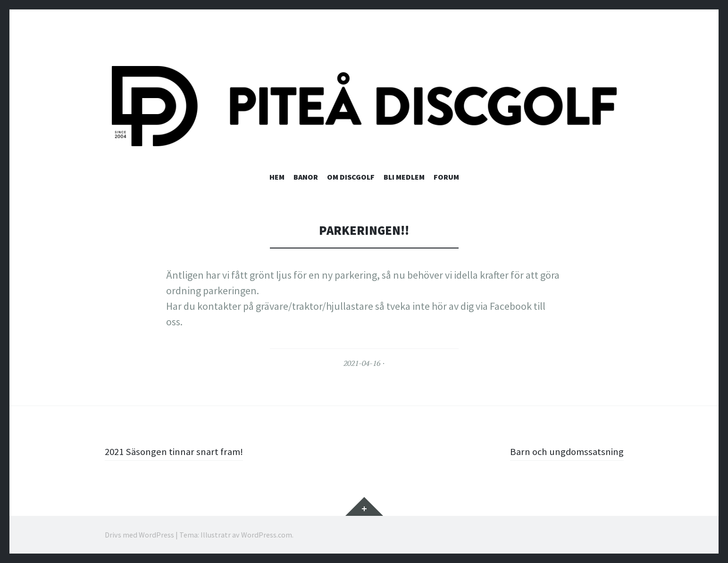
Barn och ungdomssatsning (564, 451)
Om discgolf (351, 177)
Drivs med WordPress (139, 535)
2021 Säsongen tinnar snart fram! (178, 451)
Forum (446, 177)
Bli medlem (404, 177)
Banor (306, 177)
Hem (277, 177)
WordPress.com (267, 535)
